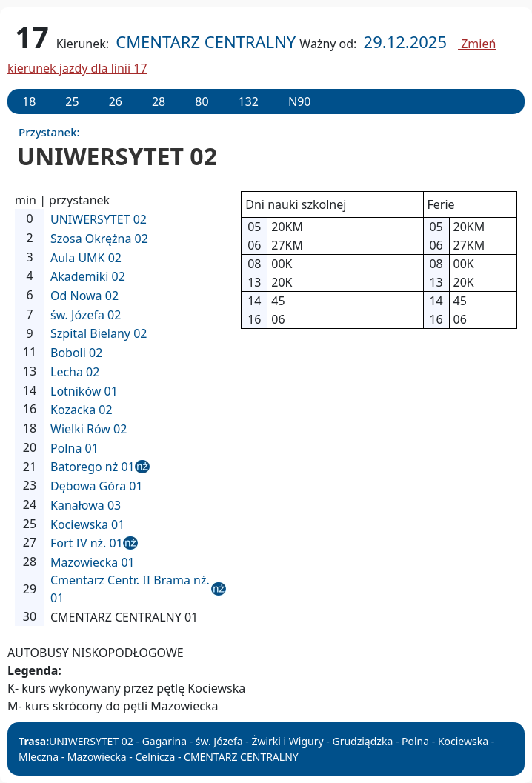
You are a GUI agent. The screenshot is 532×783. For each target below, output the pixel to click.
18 (29, 101)
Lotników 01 (84, 391)
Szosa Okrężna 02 (99, 239)
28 (159, 101)
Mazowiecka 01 (93, 562)
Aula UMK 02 (86, 258)
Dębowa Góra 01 (97, 486)
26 (116, 101)
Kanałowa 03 (86, 505)
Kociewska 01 (87, 524)
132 (249, 101)
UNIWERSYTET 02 (99, 219)
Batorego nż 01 (93, 467)
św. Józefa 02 (86, 315)
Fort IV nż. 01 (87, 543)
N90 (299, 101)
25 (72, 101)
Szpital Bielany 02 (99, 333)
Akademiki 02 (88, 276)
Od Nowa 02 (84, 296)
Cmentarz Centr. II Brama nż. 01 (130, 589)
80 (202, 101)
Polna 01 (74, 448)
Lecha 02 (75, 372)
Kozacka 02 (82, 410)
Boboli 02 (76, 353)
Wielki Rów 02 (89, 429)
